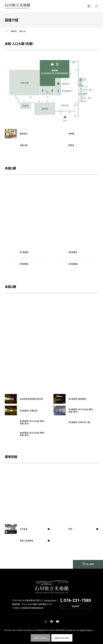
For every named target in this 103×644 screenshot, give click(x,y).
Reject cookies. (41, 638)
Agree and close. (62, 638)
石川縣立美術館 (17, 6)
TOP (6, 31)
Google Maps (50, 600)
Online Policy (86, 630)
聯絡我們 (76, 606)
